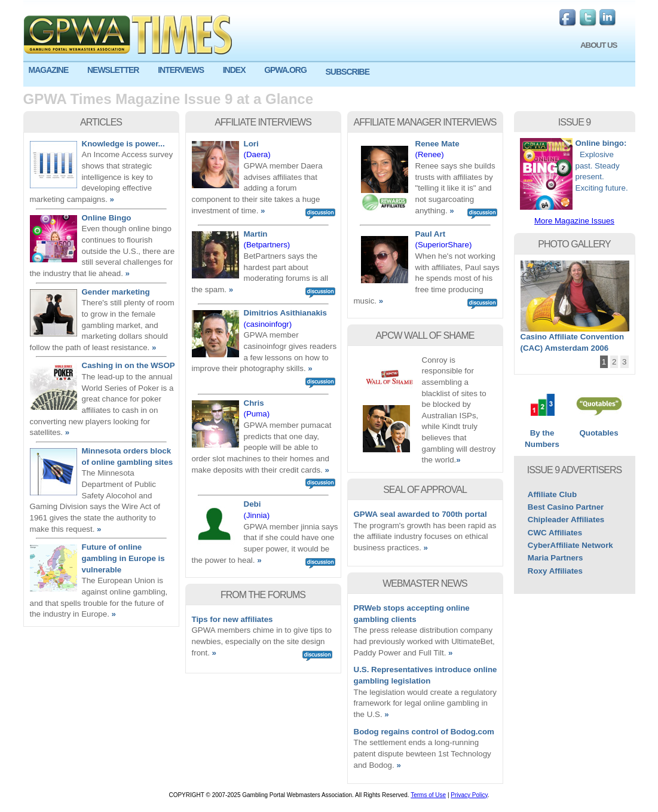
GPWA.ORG (285, 70)
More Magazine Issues (574, 221)
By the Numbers (542, 435)
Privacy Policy (469, 795)
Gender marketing (116, 292)
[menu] (329, 75)
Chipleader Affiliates (566, 520)
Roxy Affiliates (555, 571)
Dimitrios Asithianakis (286, 313)
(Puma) (257, 414)
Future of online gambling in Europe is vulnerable (123, 558)
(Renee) (430, 154)
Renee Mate (437, 144)
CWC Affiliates (555, 533)
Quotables (599, 429)
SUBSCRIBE (348, 72)
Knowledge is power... (123, 144)
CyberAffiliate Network (570, 545)
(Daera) (257, 154)
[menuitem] (53, 70)
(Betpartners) (267, 245)
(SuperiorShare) (444, 245)
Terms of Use (428, 795)
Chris (254, 403)
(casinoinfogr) (268, 324)
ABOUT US (599, 45)
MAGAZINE (49, 70)
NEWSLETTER (113, 70)
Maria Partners (556, 558)
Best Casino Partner (566, 507)
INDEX (234, 70)
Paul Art (431, 234)
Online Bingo (107, 218)
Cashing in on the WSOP (128, 365)
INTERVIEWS (181, 70)
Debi (253, 504)
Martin (256, 234)
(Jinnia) (257, 515)
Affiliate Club (552, 494)
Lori (251, 144)
